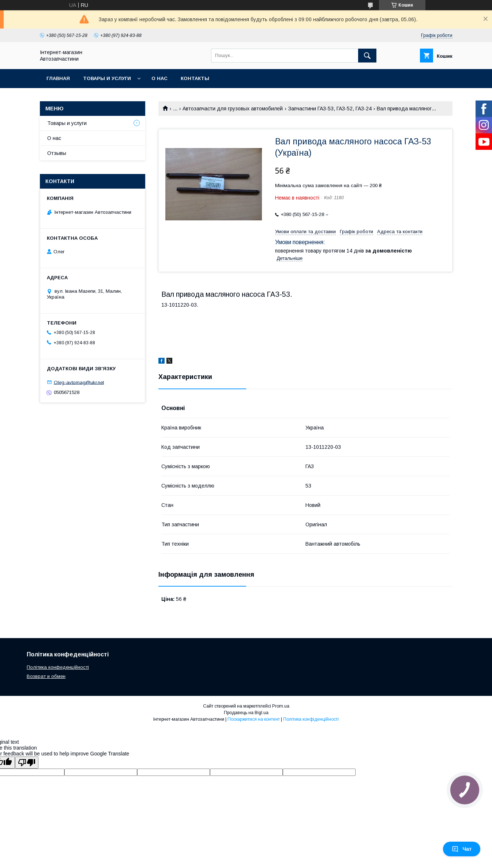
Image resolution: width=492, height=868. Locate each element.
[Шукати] (367, 56)
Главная (58, 78)
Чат (462, 849)
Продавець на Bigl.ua (246, 713)
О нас (159, 78)
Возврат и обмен (46, 676)
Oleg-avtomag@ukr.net (79, 382)
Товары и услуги (107, 78)
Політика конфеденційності (58, 667)
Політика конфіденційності (311, 719)
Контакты (195, 78)
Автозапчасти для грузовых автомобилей (233, 109)
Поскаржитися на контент (254, 719)
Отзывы (57, 153)
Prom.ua (281, 706)
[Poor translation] (27, 763)
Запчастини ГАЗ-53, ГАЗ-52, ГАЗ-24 (330, 109)
